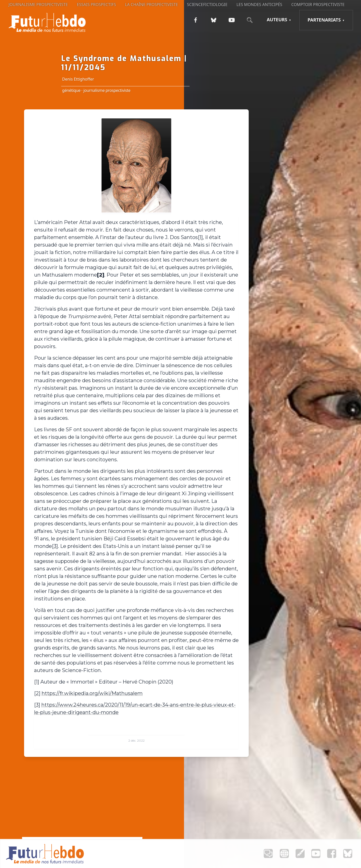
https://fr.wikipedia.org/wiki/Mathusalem (92, 693)
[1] (200, 237)
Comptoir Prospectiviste (318, 5)
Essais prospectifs (97, 5)
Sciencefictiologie (207, 5)
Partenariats (324, 20)
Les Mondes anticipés (259, 5)
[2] (37, 693)
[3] (55, 546)
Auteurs (277, 20)
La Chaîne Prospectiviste (152, 5)
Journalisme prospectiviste (38, 5)
